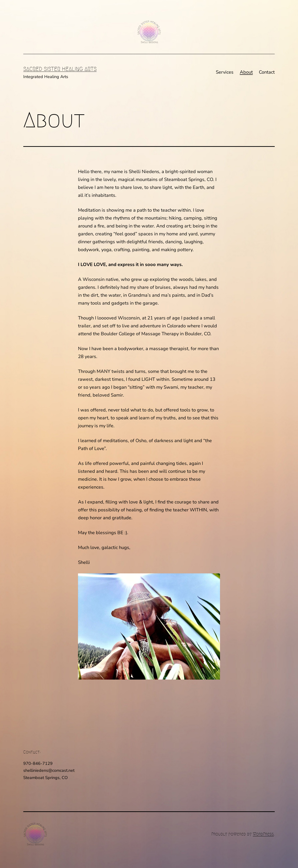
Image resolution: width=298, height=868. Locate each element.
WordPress (263, 834)
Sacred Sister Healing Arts (60, 69)
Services (225, 72)
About (246, 72)
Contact (267, 72)
